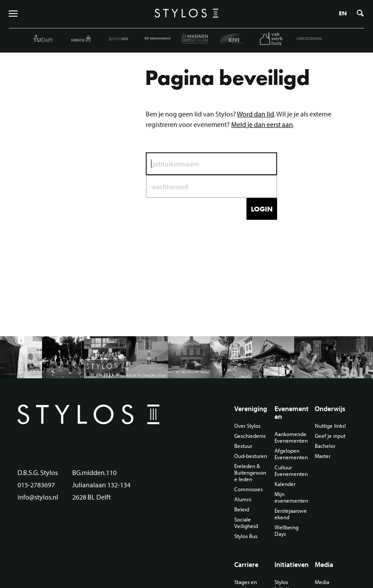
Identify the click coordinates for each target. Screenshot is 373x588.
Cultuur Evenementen (291, 471)
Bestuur (243, 446)
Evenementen (292, 413)
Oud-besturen (251, 456)
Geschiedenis (250, 436)
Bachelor (325, 446)
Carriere (246, 564)
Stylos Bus (246, 536)
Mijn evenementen (291, 497)
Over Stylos (247, 426)
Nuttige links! (330, 426)
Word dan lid (255, 114)
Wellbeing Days (287, 531)
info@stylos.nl (38, 497)
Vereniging (251, 408)
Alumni (243, 499)
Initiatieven (292, 564)
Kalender (285, 484)
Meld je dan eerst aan (262, 124)
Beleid (242, 509)
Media (324, 564)
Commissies (248, 489)
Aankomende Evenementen (291, 437)
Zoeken (360, 13)
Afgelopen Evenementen (291, 454)
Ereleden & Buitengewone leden (250, 473)
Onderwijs (330, 408)
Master (323, 456)
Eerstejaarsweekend (291, 514)
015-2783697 (36, 485)
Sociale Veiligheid (246, 523)
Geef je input (330, 436)
